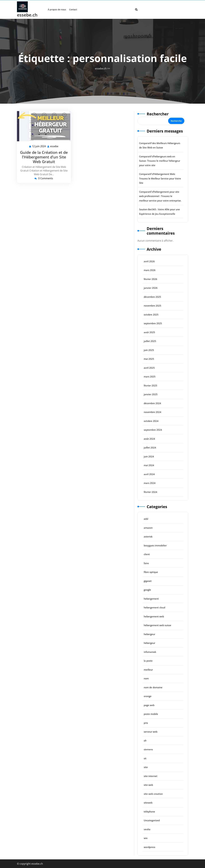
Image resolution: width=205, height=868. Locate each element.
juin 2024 (149, 456)
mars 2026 (150, 270)
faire (146, 563)
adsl (146, 519)
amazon (148, 528)
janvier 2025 (151, 394)
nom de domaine (153, 687)
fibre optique (151, 572)
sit (145, 758)
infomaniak (150, 652)
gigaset (148, 581)
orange (148, 696)
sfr (145, 741)
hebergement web (154, 616)
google (147, 590)
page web (149, 705)
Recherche (176, 121)
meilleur (148, 670)
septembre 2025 (153, 323)
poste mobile (151, 714)
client (147, 554)
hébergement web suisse (157, 625)
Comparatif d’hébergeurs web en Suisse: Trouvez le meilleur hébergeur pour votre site (160, 161)
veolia (147, 829)
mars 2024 (150, 483)
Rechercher (158, 114)
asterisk (148, 537)
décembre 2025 (152, 297)
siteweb (148, 803)
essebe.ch (27, 15)
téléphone (149, 812)
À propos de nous (57, 9)
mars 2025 (150, 377)
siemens (148, 749)
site (146, 767)
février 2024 (150, 492)
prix (146, 723)
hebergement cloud (154, 607)
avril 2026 (149, 261)
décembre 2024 (152, 403)
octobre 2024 (151, 421)
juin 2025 (149, 350)
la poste (148, 661)
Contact (73, 9)
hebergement (151, 599)
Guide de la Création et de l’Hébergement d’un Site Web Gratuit (44, 157)
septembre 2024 (153, 430)
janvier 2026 (151, 288)
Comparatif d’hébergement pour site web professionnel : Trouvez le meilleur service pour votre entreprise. (160, 196)
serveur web (151, 732)
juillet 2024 (150, 447)
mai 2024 (149, 465)
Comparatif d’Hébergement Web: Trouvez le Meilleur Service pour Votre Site (160, 178)
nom (146, 678)
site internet (151, 776)
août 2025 (149, 332)
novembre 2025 (152, 306)
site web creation (153, 794)
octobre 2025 (151, 315)
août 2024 (149, 439)
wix (146, 838)
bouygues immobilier (155, 545)
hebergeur (149, 634)
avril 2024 (149, 474)
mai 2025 (149, 359)
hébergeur (149, 643)
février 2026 (150, 279)
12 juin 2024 (39, 146)
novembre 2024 (152, 412)
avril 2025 (149, 368)
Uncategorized (152, 820)
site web (148, 785)
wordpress (149, 847)
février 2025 (150, 385)
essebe (54, 146)
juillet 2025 (150, 341)
